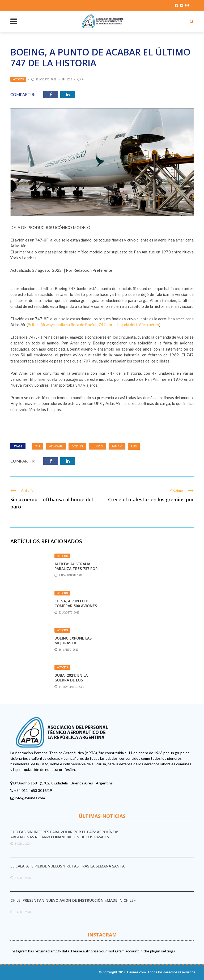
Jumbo (97, 446)
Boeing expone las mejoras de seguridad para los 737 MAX (74, 645)
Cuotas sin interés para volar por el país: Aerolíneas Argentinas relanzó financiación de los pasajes (65, 834)
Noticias (18, 79)
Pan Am (117, 446)
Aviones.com (136, 972)
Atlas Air (56, 446)
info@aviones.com (30, 798)
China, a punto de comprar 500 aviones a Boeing (76, 606)
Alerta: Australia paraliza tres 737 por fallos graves (76, 569)
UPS (134, 446)
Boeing (77, 446)
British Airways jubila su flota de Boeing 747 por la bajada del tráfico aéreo (93, 325)
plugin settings (163, 951)
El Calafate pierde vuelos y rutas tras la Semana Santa (67, 866)
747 (38, 446)
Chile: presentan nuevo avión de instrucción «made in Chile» (73, 900)
